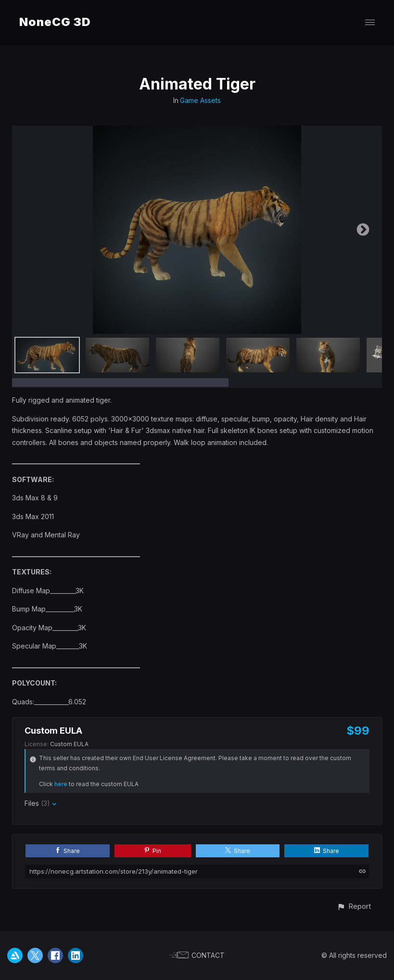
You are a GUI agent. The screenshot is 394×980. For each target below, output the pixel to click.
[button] (354, 906)
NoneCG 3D (55, 22)
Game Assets (200, 100)
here (61, 784)
